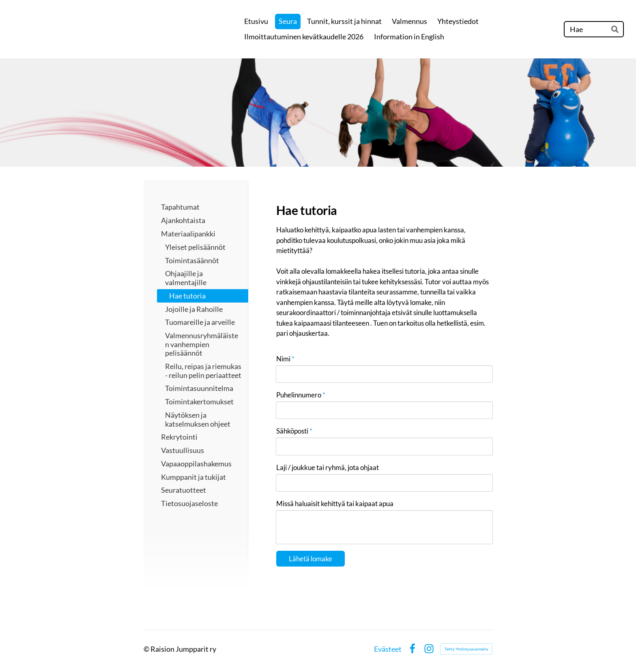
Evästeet (388, 649)
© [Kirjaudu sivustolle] (147, 649)
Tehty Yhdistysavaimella (466, 649)
